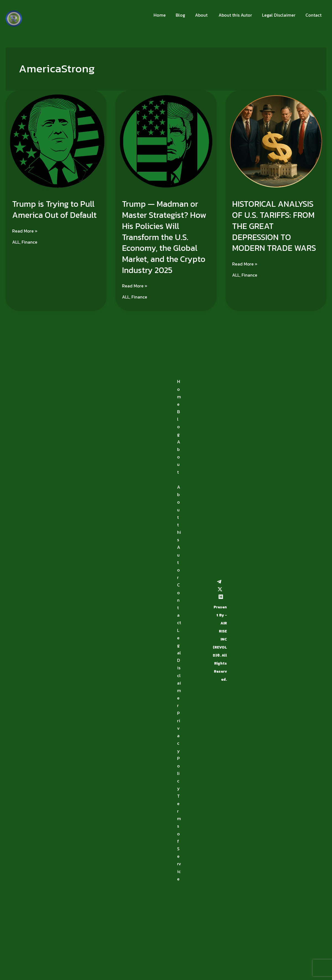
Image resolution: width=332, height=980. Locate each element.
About (205, 15)
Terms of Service (179, 836)
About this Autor (238, 15)
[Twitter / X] (220, 588)
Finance (29, 241)
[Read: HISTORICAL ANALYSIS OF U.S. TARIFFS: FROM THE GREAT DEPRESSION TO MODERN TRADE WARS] (276, 141)
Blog (185, 15)
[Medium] (221, 595)
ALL (16, 241)
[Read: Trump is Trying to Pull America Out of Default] (56, 141)
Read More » (25, 230)
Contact (314, 15)
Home (166, 15)
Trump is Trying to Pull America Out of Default (55, 209)
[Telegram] (219, 580)
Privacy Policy (179, 749)
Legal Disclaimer (280, 15)
